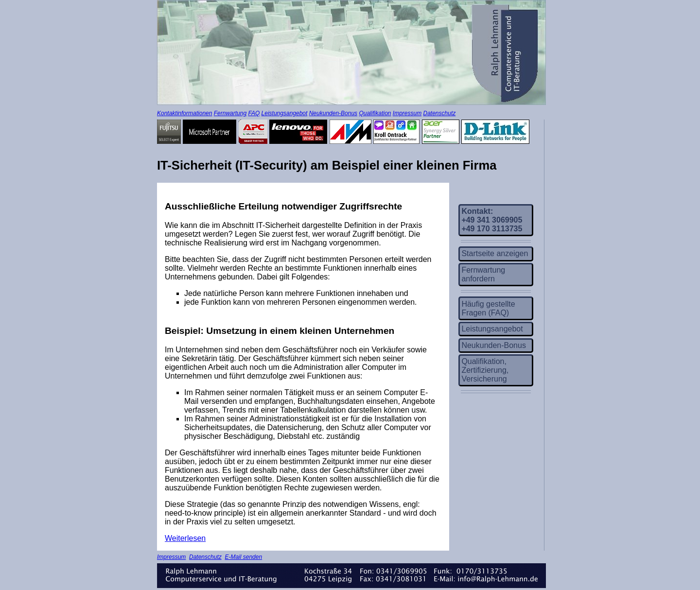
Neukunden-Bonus (333, 113)
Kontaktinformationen (184, 113)
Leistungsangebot (285, 113)
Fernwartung (230, 113)
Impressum (407, 113)
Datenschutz (440, 113)
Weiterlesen (185, 538)
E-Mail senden (243, 557)
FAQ (254, 113)
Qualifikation (375, 113)
